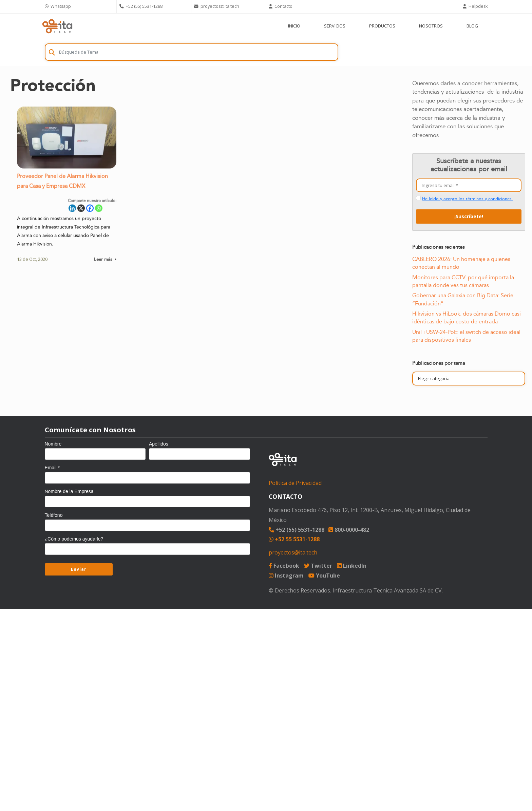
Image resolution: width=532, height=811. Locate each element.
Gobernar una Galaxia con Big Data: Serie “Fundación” (463, 299)
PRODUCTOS (382, 26)
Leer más (105, 261)
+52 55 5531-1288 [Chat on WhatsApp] (294, 539)
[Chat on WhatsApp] (79, 7)
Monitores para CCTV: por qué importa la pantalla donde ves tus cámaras (463, 281)
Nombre (53, 444)
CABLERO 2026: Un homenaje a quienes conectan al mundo (461, 263)
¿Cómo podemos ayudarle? (74, 539)
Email (52, 468)
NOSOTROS (431, 26)
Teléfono (54, 515)
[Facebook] (90, 210)
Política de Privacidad (295, 483)
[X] (81, 210)
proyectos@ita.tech (293, 552)
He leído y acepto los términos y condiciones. (468, 199)
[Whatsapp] (99, 210)
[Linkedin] (72, 210)
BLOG (472, 26)
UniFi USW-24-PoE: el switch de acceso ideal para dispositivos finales (466, 336)
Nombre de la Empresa (69, 491)
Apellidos (159, 444)
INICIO (294, 26)
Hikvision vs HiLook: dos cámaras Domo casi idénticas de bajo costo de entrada (467, 318)
